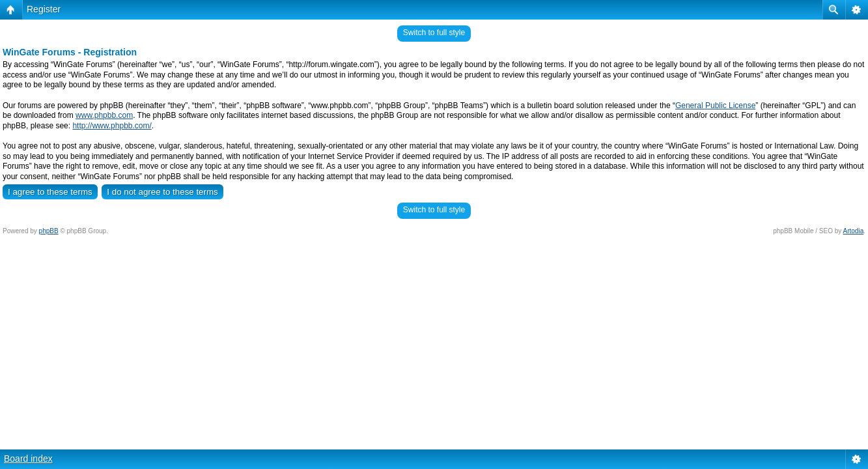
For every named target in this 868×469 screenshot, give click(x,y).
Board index (28, 459)
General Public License (715, 106)
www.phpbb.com (104, 115)
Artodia (854, 231)
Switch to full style (434, 33)
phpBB (49, 231)
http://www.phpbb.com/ (112, 126)
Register (44, 9)
